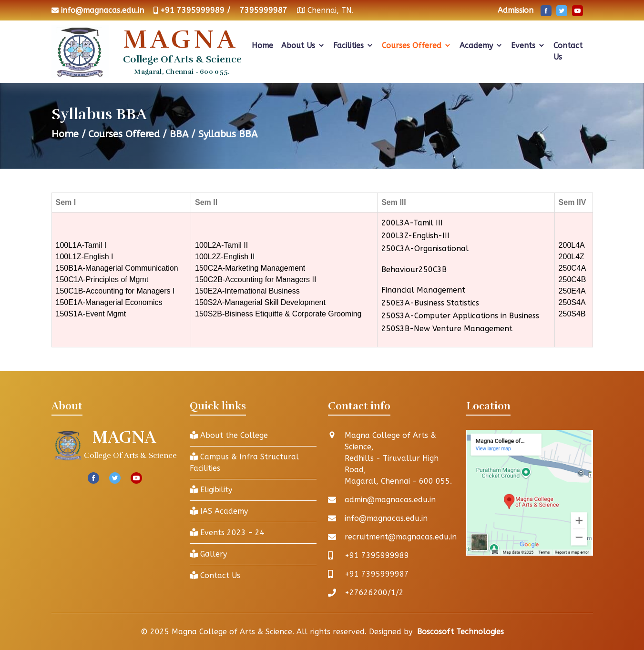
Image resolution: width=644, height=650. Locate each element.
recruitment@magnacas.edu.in (401, 537)
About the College (229, 435)
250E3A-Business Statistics (430, 303)
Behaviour (400, 269)
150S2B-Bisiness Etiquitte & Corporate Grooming (278, 314)
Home (262, 46)
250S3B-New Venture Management (447, 329)
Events (528, 46)
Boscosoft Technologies (460, 632)
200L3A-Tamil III (412, 223)
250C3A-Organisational (425, 249)
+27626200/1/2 (374, 593)
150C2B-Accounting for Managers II (256, 279)
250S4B (572, 314)
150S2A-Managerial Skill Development (260, 302)
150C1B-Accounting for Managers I (115, 291)
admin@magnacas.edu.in (390, 500)
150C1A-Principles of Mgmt (102, 279)
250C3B (433, 269)
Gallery (208, 554)
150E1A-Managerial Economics (109, 302)
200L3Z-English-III (415, 236)
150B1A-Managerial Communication (117, 268)
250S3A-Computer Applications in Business (460, 316)
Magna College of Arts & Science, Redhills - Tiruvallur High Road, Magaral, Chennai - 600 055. (398, 458)
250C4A (572, 268)
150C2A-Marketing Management (250, 268)
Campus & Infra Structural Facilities (244, 462)
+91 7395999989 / (195, 10)
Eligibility (211, 490)
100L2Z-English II (225, 257)
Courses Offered (417, 46)
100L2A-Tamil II (221, 245)
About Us (303, 46)
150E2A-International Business (247, 291)
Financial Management (423, 290)
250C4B (572, 279)
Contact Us (568, 51)
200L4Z (572, 257)
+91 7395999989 (377, 555)
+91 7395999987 (377, 574)
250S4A (572, 302)
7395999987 (264, 10)
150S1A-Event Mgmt (91, 314)
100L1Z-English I (85, 257)
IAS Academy (219, 511)
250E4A (572, 291)
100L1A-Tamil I (81, 245)
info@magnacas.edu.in (102, 10)
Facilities (353, 46)
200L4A (572, 245)
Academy (481, 46)
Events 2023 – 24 (227, 533)
